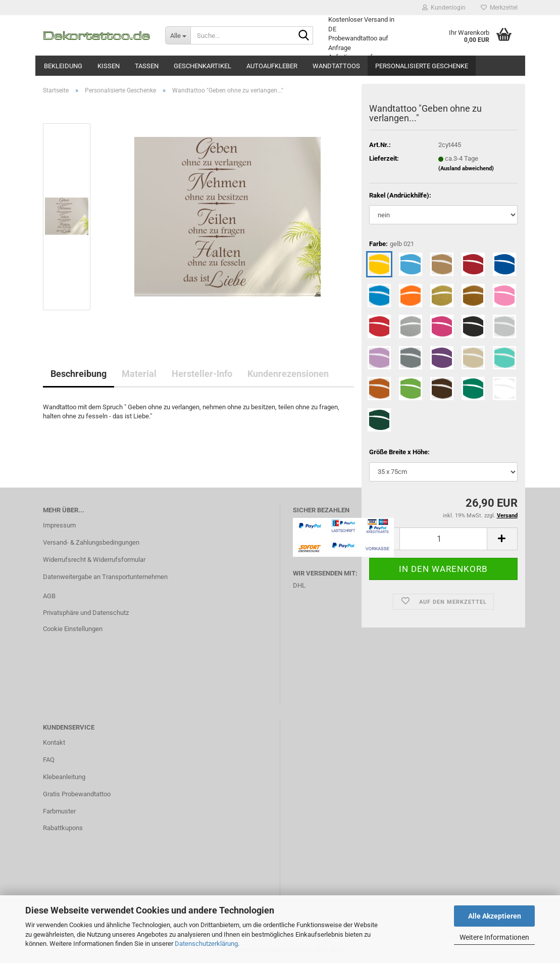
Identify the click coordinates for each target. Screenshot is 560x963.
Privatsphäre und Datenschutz (86, 613)
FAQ (49, 760)
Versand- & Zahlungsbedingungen (91, 542)
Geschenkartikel (202, 66)
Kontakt (54, 742)
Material (139, 374)
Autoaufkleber (272, 66)
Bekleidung (63, 66)
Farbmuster (59, 811)
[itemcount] (443, 539)
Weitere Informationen (494, 937)
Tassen (147, 66)
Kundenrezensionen (288, 374)
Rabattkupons (63, 828)
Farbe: (392, 244)
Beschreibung (79, 374)
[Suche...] (178, 35)
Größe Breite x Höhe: (399, 452)
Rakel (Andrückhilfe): (400, 195)
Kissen (109, 66)
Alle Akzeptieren (495, 916)
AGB (49, 596)
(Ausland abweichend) (466, 168)
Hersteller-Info (202, 374)
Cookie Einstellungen (73, 629)
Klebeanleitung (64, 777)
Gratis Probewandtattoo (77, 794)
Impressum (59, 525)
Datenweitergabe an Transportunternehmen (105, 577)
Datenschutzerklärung (206, 944)
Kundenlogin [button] (444, 8)
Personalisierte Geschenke (422, 66)
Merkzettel (499, 8)
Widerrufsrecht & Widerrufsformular (94, 560)
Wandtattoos (336, 66)
